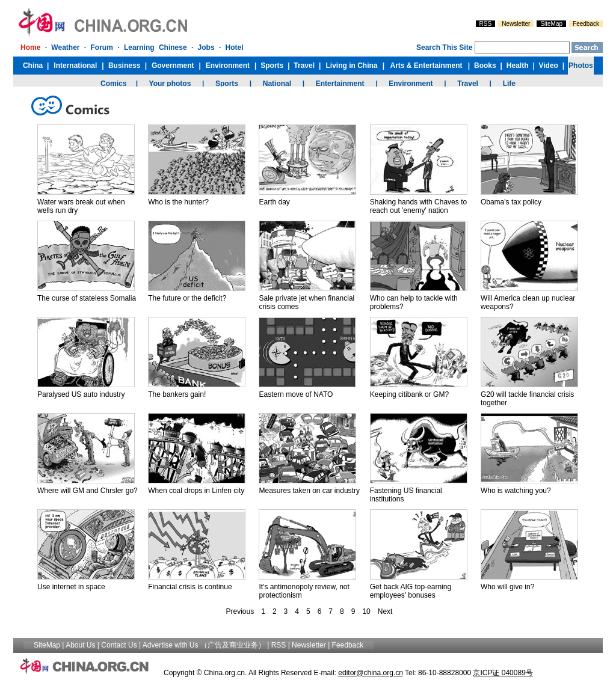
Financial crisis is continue (190, 587)
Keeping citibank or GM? (409, 394)
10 (366, 611)
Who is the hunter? (178, 202)
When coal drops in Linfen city (196, 491)
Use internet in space (71, 587)
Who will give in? (507, 587)
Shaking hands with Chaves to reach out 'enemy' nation (418, 206)
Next (385, 611)
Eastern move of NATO (296, 394)
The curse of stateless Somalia (87, 298)
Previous (240, 611)
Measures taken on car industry (309, 491)
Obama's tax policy (511, 202)
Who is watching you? (516, 491)
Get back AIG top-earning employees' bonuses (411, 591)
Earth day (274, 202)
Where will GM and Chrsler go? (88, 491)
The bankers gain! (177, 394)
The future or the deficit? (187, 298)
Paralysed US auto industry (81, 394)
